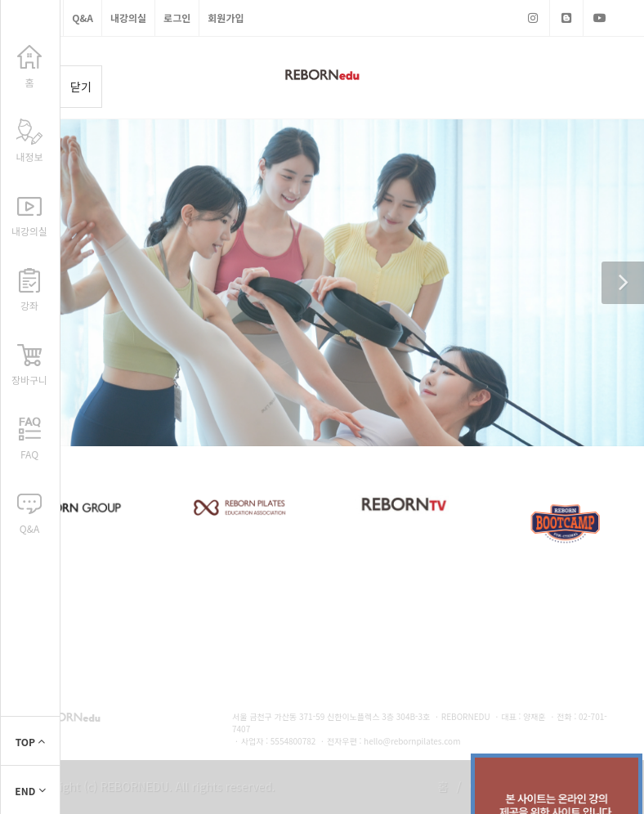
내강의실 (128, 18)
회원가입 (226, 18)
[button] (623, 283)
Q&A (83, 18)
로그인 (177, 18)
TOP (31, 742)
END (30, 791)
